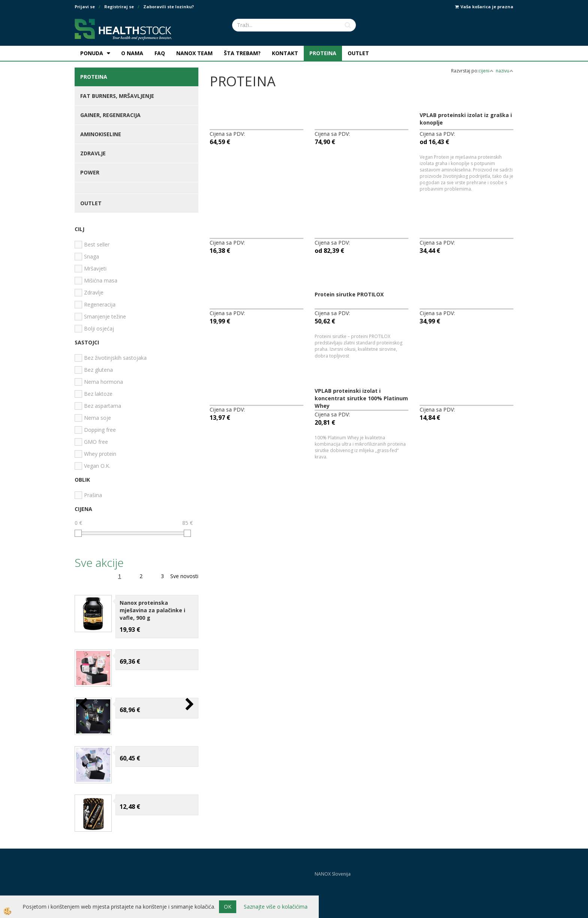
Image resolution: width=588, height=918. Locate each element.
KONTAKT (285, 53)
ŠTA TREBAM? (242, 53)
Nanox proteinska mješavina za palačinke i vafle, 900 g (152, 610)
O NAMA (132, 53)
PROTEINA (323, 53)
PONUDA (92, 53)
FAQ (160, 53)
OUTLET (358, 53)
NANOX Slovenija (333, 874)
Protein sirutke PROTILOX (349, 294)
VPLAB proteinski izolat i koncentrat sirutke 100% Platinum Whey (361, 398)
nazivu (505, 71)
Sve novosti (184, 576)
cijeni (486, 71)
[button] (189, 705)
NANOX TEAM (194, 53)
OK (228, 907)
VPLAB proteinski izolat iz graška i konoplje (466, 119)
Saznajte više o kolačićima (276, 907)
